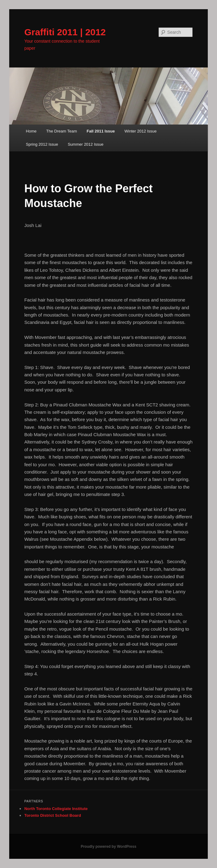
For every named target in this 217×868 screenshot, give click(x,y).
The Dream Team (62, 131)
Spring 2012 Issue (42, 144)
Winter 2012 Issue (141, 131)
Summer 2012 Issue (86, 144)
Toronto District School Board (53, 815)
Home (31, 131)
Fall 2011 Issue (101, 131)
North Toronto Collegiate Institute (56, 809)
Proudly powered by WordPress (108, 847)
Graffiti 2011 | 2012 (65, 32)
